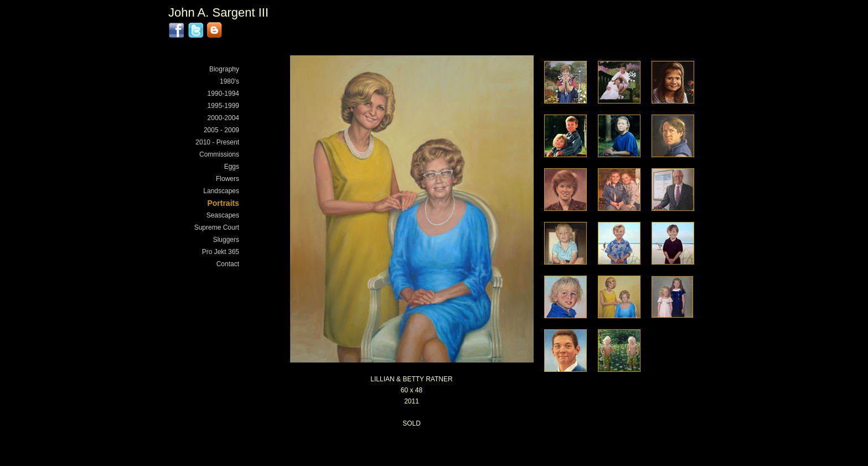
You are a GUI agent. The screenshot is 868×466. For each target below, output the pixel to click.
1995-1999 (223, 106)
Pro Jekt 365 (221, 252)
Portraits (223, 203)
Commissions (219, 154)
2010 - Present (217, 142)
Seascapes (223, 215)
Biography (224, 69)
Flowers (228, 179)
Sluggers (226, 240)
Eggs (232, 167)
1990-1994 (223, 94)
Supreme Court (217, 227)
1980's (229, 81)
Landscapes (221, 191)
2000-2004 (223, 118)
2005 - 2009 (221, 130)
